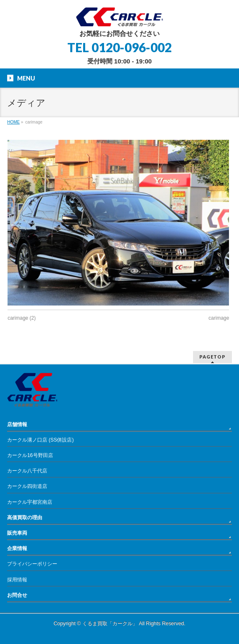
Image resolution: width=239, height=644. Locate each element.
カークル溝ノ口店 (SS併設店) (40, 440)
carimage (219, 318)
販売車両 (17, 533)
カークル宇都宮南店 (30, 502)
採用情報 (17, 580)
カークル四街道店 (27, 486)
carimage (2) (22, 318)
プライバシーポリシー (32, 564)
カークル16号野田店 (30, 455)
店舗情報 (17, 424)
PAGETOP (212, 357)
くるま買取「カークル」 (110, 624)
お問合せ (17, 595)
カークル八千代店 (27, 471)
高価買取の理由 (25, 518)
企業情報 (17, 548)
